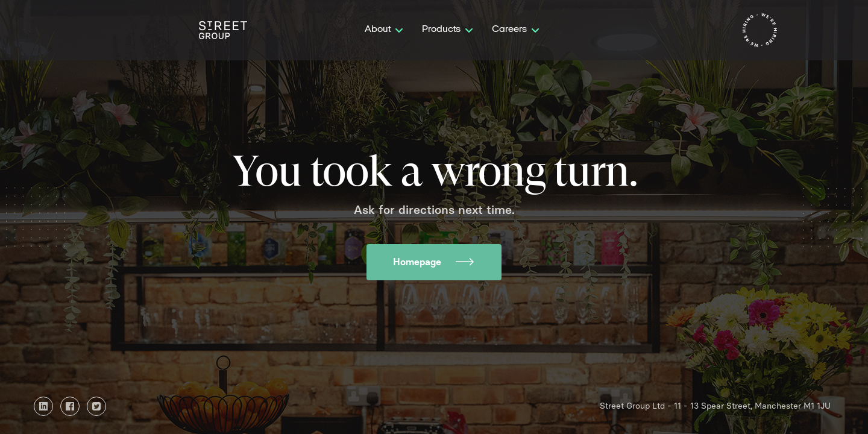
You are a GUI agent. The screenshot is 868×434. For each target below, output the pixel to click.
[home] (223, 30)
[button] (384, 30)
